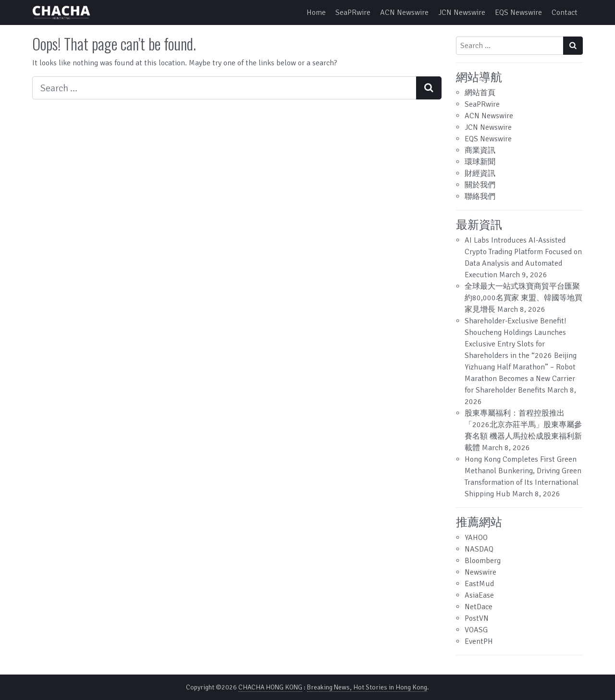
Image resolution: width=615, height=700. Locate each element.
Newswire (480, 572)
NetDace (479, 607)
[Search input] (224, 88)
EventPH (479, 641)
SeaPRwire (353, 12)
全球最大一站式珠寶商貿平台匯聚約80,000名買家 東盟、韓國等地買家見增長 (523, 298)
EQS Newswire (518, 12)
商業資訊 (480, 150)
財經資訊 (480, 173)
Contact (565, 12)
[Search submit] (429, 88)
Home (316, 12)
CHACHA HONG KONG (270, 687)
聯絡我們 (480, 196)
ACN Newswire (404, 12)
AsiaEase (479, 595)
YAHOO (476, 538)
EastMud (479, 584)
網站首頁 (480, 93)
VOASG (476, 630)
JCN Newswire (462, 12)
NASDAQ (479, 549)
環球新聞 (480, 162)
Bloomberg (483, 561)
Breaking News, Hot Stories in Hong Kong (367, 687)
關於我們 (480, 185)
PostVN (477, 618)
